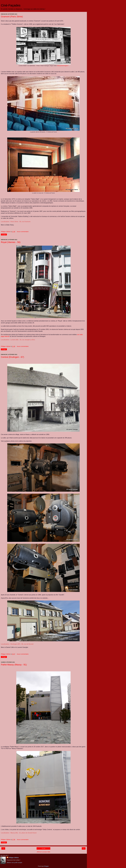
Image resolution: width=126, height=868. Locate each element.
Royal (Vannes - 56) (11, 242)
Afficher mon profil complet (14, 863)
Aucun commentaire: (23, 232)
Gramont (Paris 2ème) (12, 17)
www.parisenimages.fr (63, 66)
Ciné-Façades (11, 5)
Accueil (43, 848)
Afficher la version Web (43, 852)
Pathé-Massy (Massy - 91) (14, 665)
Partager (4, 235)
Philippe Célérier (14, 858)
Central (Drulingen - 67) (12, 357)
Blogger (46, 866)
